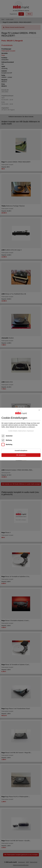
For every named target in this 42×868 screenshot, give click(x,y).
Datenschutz (22, 431)
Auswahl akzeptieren (21, 451)
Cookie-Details (13, 431)
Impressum (30, 431)
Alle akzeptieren (21, 455)
